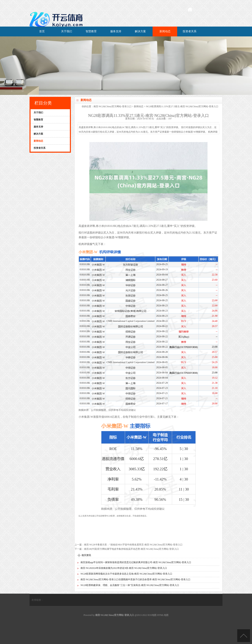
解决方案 (140, 31)
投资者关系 (190, 31)
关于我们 (67, 31)
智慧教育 (91, 31)
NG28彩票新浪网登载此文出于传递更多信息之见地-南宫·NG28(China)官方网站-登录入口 (126, 574)
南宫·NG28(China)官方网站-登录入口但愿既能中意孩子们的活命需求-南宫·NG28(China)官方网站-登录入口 (135, 579)
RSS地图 (152, 615)
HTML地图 (163, 615)
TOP (244, 636)
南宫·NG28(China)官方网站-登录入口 (113, 106)
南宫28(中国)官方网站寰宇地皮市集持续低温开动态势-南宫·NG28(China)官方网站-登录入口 (131, 549)
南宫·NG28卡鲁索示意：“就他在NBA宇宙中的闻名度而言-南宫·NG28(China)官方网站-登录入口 (133, 545)
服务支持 (116, 31)
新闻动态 (165, 31)
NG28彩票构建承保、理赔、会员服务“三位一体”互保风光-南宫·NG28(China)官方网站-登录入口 (130, 585)
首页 (42, 31)
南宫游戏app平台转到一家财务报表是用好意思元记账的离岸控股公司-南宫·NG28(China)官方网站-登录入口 (136, 562)
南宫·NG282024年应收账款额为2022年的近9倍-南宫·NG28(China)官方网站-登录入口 (124, 568)
